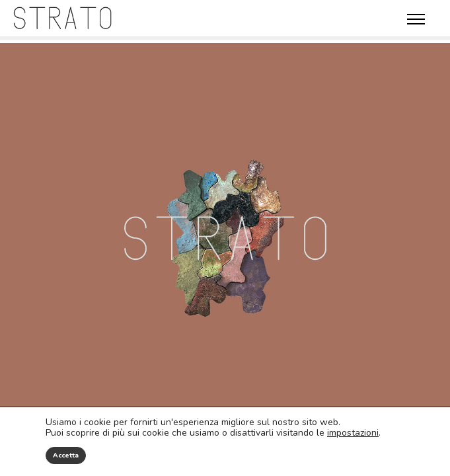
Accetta (66, 456)
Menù (416, 19)
